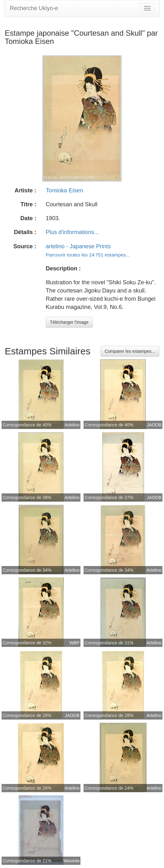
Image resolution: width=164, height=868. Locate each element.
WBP (74, 643)
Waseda (71, 861)
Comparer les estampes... (130, 351)
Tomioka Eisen (64, 190)
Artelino (72, 425)
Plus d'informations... (72, 232)
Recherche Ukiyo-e (34, 8)
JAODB (154, 425)
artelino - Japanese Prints (78, 246)
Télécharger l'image (69, 322)
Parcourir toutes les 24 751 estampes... (88, 255)
